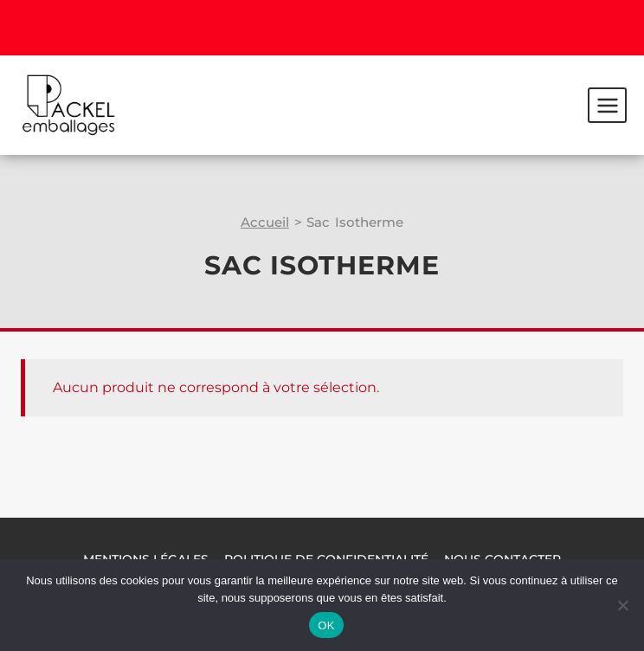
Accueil (265, 222)
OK (326, 625)
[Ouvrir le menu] (607, 105)
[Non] (622, 605)
